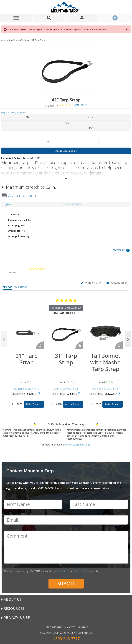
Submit (66, 583)
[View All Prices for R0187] (119, 393)
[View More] (66, 179)
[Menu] (16, 18)
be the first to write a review (66, 308)
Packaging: (14, 225)
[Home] (66, 7)
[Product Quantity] (115, 141)
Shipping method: (18, 220)
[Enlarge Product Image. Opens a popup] (40, 345)
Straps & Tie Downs (22, 40)
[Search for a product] (49, 18)
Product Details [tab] (73, 204)
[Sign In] (82, 18)
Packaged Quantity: (19, 236)
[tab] (66, 226)
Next (128, 339)
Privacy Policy (63, 571)
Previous (4, 339)
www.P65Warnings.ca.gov (78, 445)
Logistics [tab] (8, 204)
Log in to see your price (13, 112)
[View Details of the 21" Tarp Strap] (27, 332)
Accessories (6, 40)
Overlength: (14, 231)
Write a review (81, 105)
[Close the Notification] (127, 29)
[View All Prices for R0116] (79, 393)
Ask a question (22, 196)
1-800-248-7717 (66, 639)
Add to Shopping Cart (66, 151)
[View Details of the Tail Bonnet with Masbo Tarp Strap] (105, 332)
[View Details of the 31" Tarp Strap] (66, 332)
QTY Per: (12, 215)
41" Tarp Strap (38, 40)
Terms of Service (83, 571)
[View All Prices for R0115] (39, 393)
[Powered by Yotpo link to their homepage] (122, 251)
